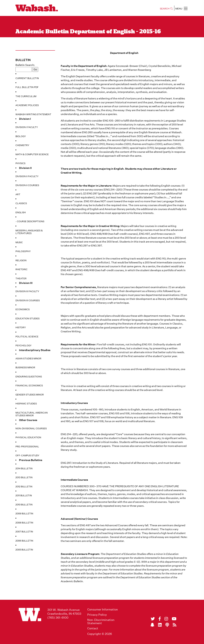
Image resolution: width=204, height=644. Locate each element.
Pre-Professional (27, 447)
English (21, 212)
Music (19, 242)
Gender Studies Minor (30, 395)
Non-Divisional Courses (31, 428)
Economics (23, 309)
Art (18, 194)
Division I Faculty (27, 127)
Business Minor (25, 367)
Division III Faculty (27, 291)
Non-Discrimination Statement (101, 622)
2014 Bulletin (24, 468)
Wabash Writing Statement (33, 114)
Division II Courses (27, 185)
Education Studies (28, 319)
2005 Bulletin (24, 550)
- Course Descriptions (30, 221)
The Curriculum (26, 96)
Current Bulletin (27, 78)
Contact (93, 628)
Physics (20, 163)
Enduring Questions (29, 377)
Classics (21, 203)
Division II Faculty (27, 176)
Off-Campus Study (27, 455)
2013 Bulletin (24, 477)
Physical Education (28, 437)
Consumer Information (103, 610)
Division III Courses (28, 300)
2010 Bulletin (24, 505)
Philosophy (23, 251)
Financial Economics (29, 386)
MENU (181, 8)
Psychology (23, 346)
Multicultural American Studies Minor (32, 414)
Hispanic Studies (26, 404)
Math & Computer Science (32, 154)
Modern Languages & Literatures (29, 232)
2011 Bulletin (24, 495)
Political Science (27, 337)
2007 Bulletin (24, 532)
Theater (21, 278)
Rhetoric (21, 269)
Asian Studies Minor (28, 359)
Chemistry (22, 145)
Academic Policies (27, 105)
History (21, 327)
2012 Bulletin (24, 487)
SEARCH (166, 9)
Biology (21, 136)
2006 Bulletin (24, 541)
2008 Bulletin (24, 523)
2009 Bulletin (24, 514)
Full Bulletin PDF (27, 87)
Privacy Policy (97, 615)
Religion (21, 260)
